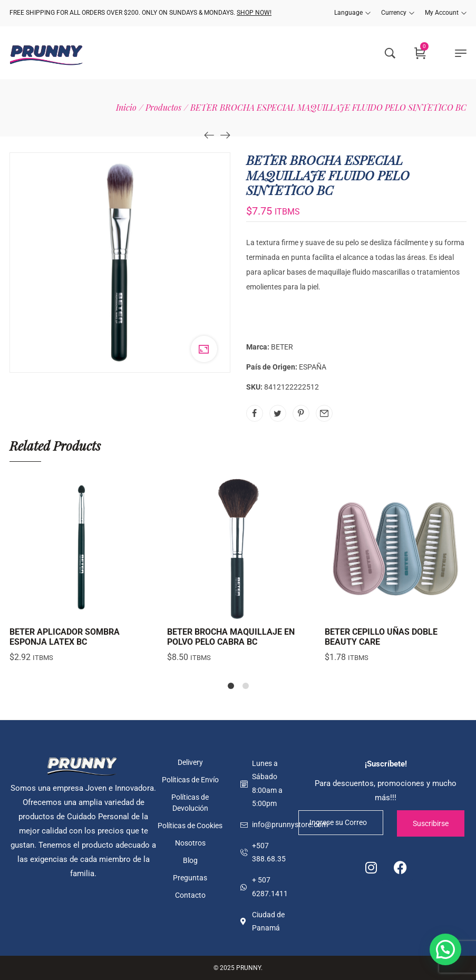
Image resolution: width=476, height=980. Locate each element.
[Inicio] (126, 107)
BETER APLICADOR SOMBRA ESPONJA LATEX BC (65, 637)
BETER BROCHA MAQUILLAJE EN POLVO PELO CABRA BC (231, 637)
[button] (445, 949)
